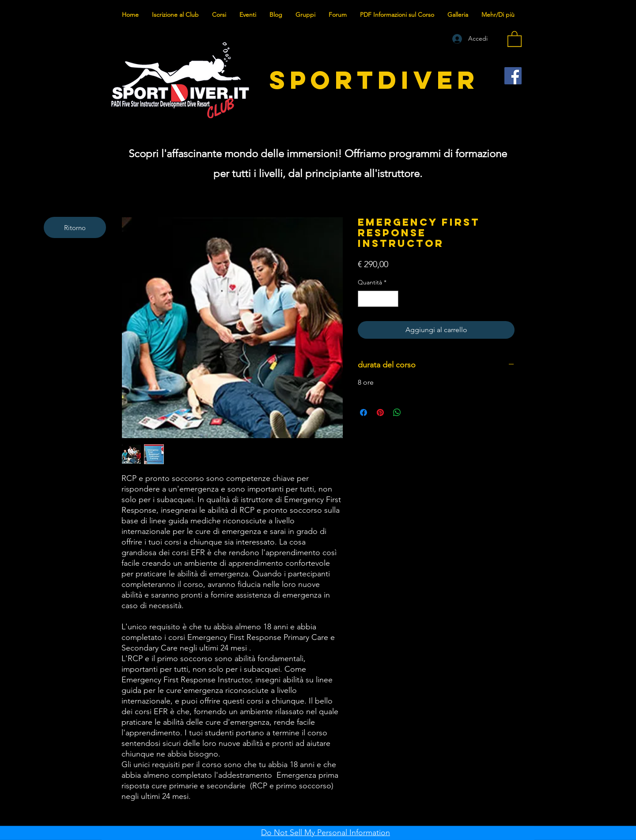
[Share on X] (414, 412)
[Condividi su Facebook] (363, 412)
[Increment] (392, 299)
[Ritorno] (75, 227)
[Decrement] (365, 299)
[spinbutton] (378, 299)
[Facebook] (513, 76)
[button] (515, 38)
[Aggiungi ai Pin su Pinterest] (380, 412)
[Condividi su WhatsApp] (397, 412)
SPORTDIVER (374, 80)
